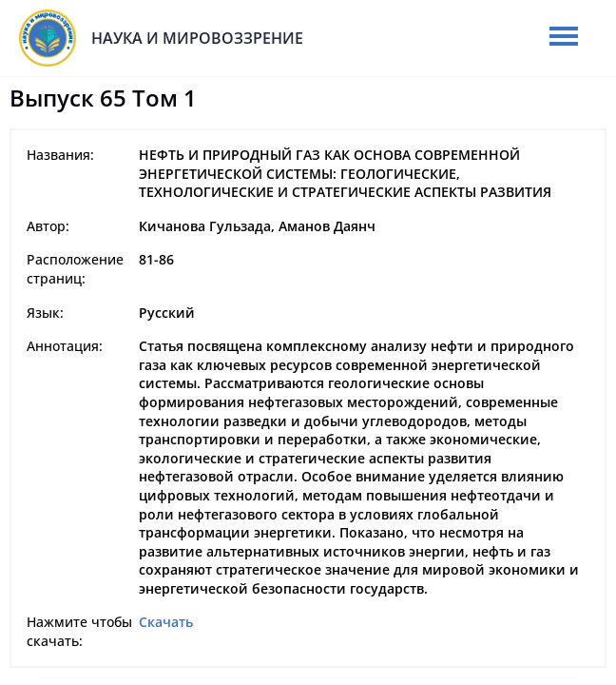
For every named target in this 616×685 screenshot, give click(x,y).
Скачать (166, 622)
